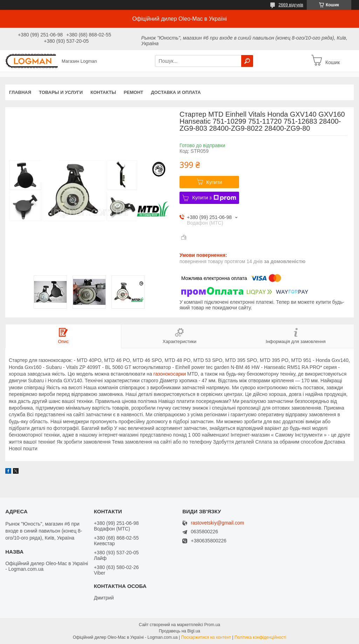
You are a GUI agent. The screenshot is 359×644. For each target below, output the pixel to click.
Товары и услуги (61, 92)
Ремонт (134, 92)
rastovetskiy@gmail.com (217, 523)
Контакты (103, 92)
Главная (20, 92)
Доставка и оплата (176, 92)
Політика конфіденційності (260, 637)
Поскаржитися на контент (206, 637)
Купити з (214, 198)
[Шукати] (247, 61)
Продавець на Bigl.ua (179, 631)
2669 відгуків (291, 5)
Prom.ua (212, 625)
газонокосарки (170, 374)
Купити (214, 182)
